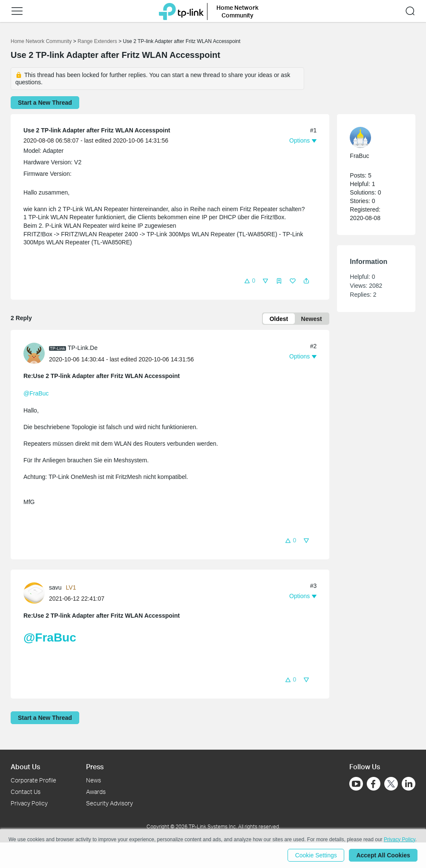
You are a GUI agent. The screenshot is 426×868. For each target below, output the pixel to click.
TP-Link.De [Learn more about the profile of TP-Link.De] (83, 348)
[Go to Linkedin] (409, 784)
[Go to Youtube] (356, 784)
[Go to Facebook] (374, 784)
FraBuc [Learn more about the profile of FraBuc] (359, 156)
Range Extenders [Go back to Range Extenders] (97, 41)
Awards (96, 792)
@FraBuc (36, 394)
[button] (17, 11)
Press (95, 766)
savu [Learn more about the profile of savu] (55, 587)
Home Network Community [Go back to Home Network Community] (41, 41)
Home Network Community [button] (237, 11)
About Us (25, 766)
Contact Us (26, 792)
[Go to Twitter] (391, 785)
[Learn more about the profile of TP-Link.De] (36, 353)
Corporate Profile (33, 780)
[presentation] (34, 354)
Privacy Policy (29, 803)
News (94, 780)
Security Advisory (109, 803)
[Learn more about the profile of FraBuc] (372, 138)
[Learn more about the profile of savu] (36, 593)
